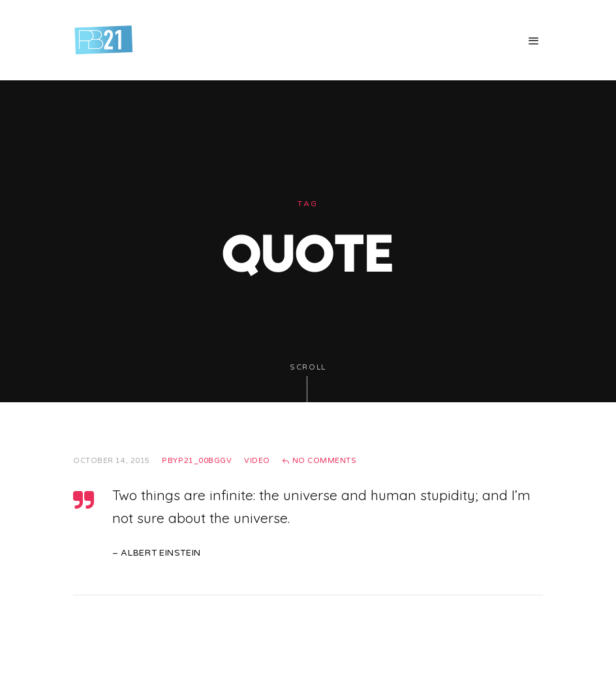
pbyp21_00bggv (197, 461)
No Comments (319, 461)
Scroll (308, 383)
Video (257, 461)
